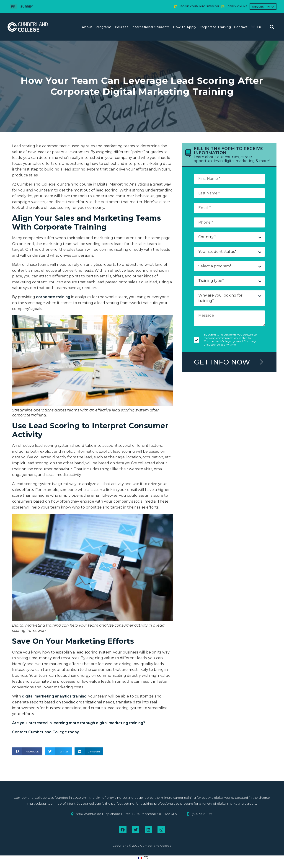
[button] (272, 27)
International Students (151, 27)
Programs (104, 27)
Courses (122, 27)
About (87, 27)
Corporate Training (215, 27)
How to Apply (185, 27)
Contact (241, 27)
